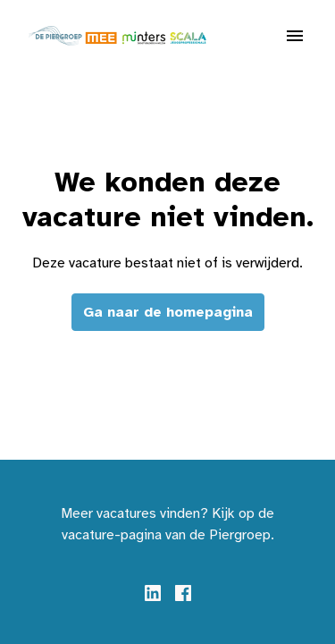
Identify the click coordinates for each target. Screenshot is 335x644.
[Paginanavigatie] (295, 36)
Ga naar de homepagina (168, 312)
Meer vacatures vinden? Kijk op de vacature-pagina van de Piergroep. (167, 524)
